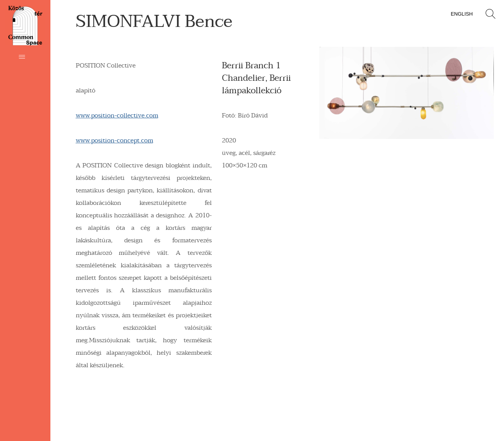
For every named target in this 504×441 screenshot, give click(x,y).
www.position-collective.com (117, 116)
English (462, 14)
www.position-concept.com (114, 140)
